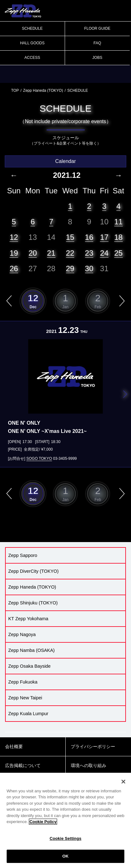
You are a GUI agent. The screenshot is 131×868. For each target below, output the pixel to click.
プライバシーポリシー (93, 746)
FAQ (97, 43)
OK (66, 856)
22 (70, 253)
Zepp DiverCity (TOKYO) (33, 571)
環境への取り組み (88, 765)
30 (89, 269)
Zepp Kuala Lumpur (28, 714)
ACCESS (32, 58)
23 (89, 253)
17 (104, 237)
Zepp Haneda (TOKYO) (43, 91)
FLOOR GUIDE (97, 28)
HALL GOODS (32, 43)
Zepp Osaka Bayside (29, 666)
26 (14, 269)
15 (70, 237)
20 (33, 253)
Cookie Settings (65, 838)
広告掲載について (23, 765)
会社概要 (14, 746)
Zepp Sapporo (23, 555)
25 (118, 253)
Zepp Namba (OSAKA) (31, 650)
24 (104, 253)
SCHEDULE (32, 28)
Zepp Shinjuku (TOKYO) (33, 603)
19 (14, 253)
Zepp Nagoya (22, 634)
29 (70, 269)
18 (118, 237)
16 (89, 237)
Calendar (65, 161)
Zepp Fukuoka (23, 682)
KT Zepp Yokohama (28, 619)
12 (14, 237)
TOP (15, 91)
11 (118, 222)
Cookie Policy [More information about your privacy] (43, 822)
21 (51, 253)
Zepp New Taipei (25, 698)
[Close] (123, 782)
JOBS (97, 58)
